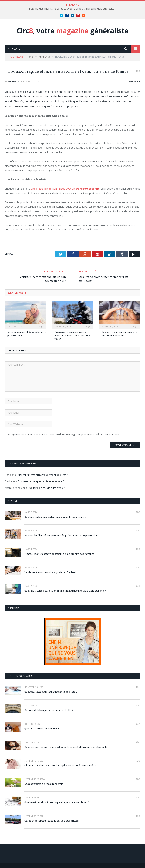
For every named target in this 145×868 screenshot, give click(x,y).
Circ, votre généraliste (72, 31)
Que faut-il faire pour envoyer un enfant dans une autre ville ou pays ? (65, 591)
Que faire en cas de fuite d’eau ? (46, 488)
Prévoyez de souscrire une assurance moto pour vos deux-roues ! (73, 335)
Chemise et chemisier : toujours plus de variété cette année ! (60, 765)
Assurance (134, 82)
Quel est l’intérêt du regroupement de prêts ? (42, 475)
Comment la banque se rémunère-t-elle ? (41, 481)
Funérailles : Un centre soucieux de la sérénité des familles (59, 554)
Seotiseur (13, 82)
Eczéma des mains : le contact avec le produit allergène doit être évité (72, 9)
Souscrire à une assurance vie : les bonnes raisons (120, 334)
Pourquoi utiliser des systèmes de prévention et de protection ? (62, 535)
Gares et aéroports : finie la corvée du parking (51, 821)
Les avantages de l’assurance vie (44, 784)
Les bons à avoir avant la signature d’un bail (50, 572)
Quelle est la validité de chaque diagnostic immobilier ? (57, 802)
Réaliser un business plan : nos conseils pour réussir (55, 517)
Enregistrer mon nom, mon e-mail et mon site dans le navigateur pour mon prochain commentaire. (64, 434)
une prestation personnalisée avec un (65, 189)
